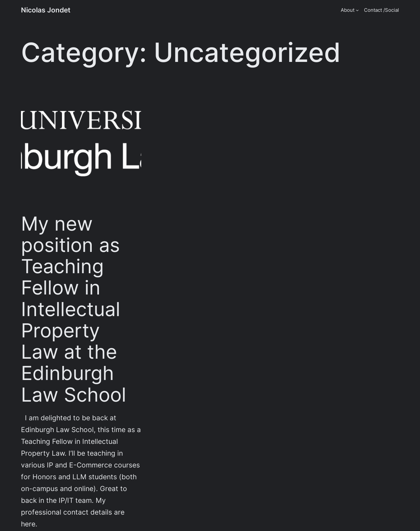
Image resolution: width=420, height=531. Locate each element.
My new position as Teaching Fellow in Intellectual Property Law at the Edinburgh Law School (74, 309)
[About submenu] (357, 10)
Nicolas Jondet (46, 10)
